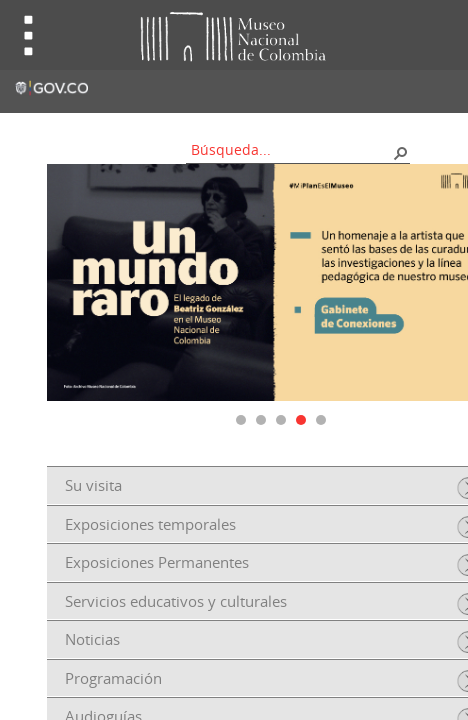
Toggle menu (29, 35)
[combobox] (291, 149)
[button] (400, 152)
